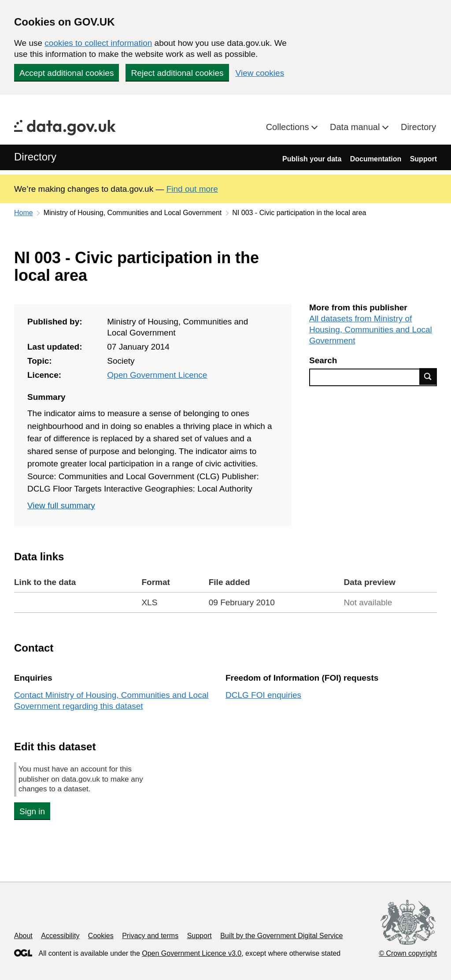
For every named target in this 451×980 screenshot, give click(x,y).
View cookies (260, 73)
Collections (289, 127)
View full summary (61, 505)
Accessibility (60, 936)
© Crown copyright (408, 953)
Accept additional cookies (67, 73)
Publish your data (312, 159)
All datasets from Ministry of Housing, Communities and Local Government (371, 330)
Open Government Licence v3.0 (192, 953)
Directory (418, 127)
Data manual (356, 127)
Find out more (192, 189)
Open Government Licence (157, 375)
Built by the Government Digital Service (281, 936)
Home (24, 213)
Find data (428, 376)
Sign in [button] (32, 811)
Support (423, 159)
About (23, 936)
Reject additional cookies (177, 73)
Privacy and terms (150, 936)
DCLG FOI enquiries (263, 695)
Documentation (376, 159)
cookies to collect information (98, 43)
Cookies (101, 936)
